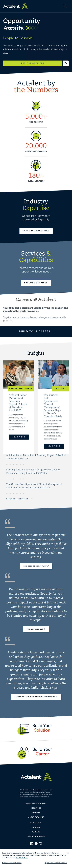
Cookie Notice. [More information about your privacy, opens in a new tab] (22, 858)
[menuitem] (36, 805)
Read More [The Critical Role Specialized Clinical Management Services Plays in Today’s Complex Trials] (54, 446)
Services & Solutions (36, 804)
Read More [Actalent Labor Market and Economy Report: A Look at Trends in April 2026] (19, 437)
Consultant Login (36, 837)
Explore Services (36, 283)
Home (16, 6)
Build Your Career (35, 332)
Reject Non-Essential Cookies (56, 863)
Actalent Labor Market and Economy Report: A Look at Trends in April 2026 (36, 457)
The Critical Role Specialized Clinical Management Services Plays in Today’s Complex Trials (34, 486)
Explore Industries (36, 231)
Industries (36, 808)
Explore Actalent (33, 63)
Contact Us (36, 823)
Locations (36, 827)
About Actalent (36, 817)
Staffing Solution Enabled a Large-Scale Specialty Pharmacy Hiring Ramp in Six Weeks (33, 472)
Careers (36, 832)
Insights (36, 813)
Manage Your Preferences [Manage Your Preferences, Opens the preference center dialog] (12, 863)
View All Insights (17, 499)
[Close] (68, 853)
